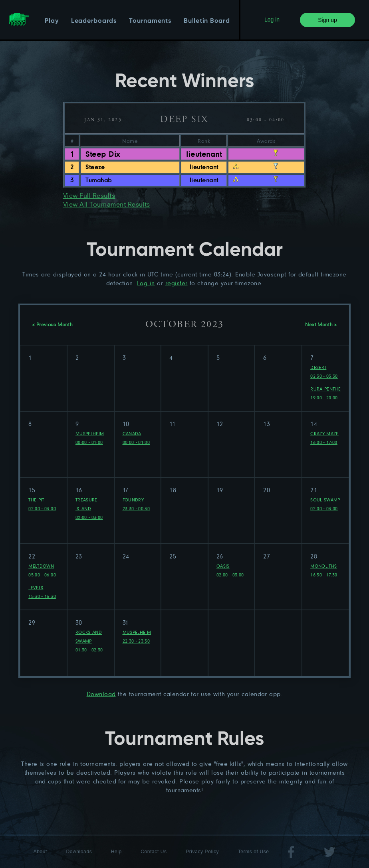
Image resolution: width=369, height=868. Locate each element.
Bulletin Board (207, 21)
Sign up (327, 20)
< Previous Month (52, 325)
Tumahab (98, 180)
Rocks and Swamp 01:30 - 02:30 (89, 641)
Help (116, 852)
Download (101, 694)
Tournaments (150, 21)
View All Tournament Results (107, 205)
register (177, 283)
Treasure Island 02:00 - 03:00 (89, 508)
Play (52, 21)
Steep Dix (103, 154)
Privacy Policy (202, 852)
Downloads (79, 852)
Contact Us (154, 852)
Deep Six (184, 120)
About (40, 852)
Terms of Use (254, 852)
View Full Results (89, 196)
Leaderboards (94, 21)
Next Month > (321, 325)
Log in (272, 20)
